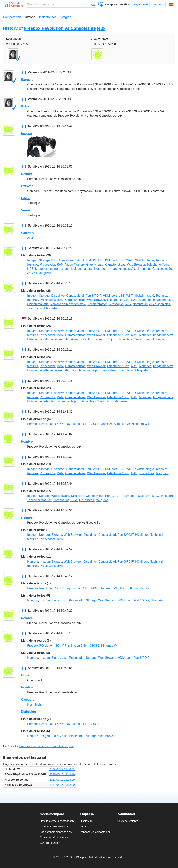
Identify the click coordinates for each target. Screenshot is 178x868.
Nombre (27, 174)
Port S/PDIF (93, 260)
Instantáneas (48, 17)
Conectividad (75, 260)
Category (28, 233)
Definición (28, 712)
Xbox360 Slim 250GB (115, 424)
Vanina (33, 72)
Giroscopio (160, 269)
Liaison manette (82, 269)
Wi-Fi (130, 260)
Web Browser (136, 265)
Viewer (26, 210)
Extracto (27, 80)
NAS (30, 269)
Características (115, 265)
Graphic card (95, 265)
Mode (25, 675)
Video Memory (75, 265)
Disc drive (58, 260)
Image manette (59, 269)
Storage (44, 260)
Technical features (39, 500)
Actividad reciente (127, 821)
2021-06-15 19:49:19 (62, 774)
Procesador (48, 265)
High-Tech (34, 705)
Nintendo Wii (140, 424)
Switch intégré (145, 260)
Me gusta (45, 273)
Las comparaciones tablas (56, 832)
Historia (30, 17)
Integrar (65, 17)
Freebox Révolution (40, 424)
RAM (60, 265)
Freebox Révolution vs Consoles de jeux (65, 28)
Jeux (30, 238)
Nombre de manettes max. (112, 269)
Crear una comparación (101, 5)
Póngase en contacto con (95, 832)
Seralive (34, 126)
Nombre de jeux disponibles (151, 304)
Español (171, 5)
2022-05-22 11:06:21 (62, 769)
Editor (26, 198)
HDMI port (110, 260)
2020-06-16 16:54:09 (62, 780)
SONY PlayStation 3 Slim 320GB (77, 424)
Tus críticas (35, 308)
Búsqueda (93, 4)
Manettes (41, 269)
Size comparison (50, 843)
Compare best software (54, 826)
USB (122, 260)
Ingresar (159, 4)
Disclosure (86, 821)
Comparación (12, 17)
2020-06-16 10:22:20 (62, 785)
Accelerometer (141, 269)
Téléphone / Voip (158, 265)
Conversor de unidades (54, 837)
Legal (83, 826)
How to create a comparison (57, 821)
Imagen (26, 133)
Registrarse (141, 4)
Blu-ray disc (59, 600)
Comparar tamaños (117, 5)
